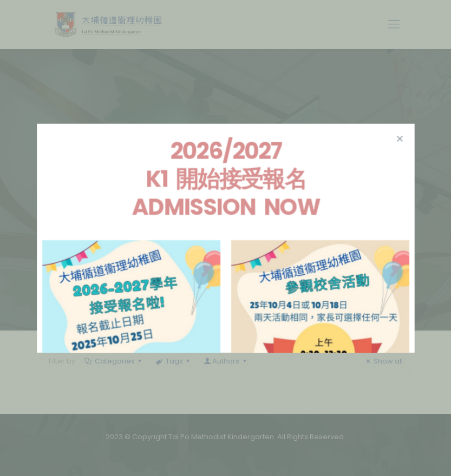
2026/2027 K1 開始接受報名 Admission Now (225, 180)
